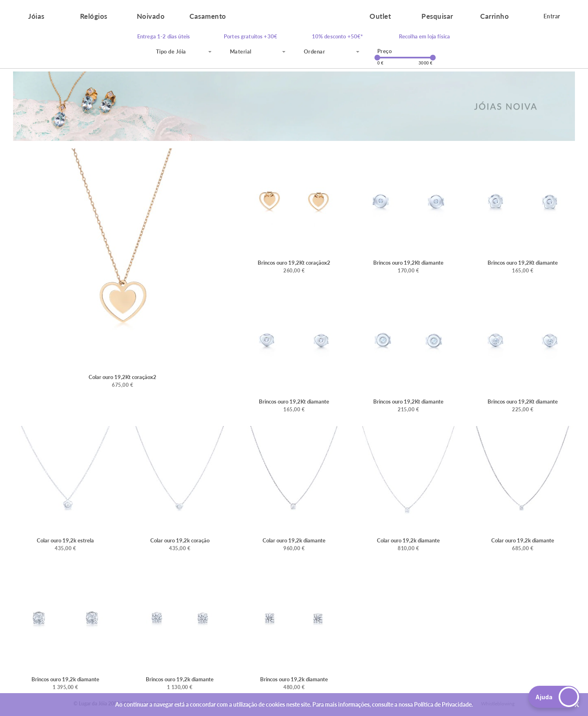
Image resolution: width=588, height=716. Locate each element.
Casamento (208, 16)
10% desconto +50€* (338, 37)
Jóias (36, 16)
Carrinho (494, 16)
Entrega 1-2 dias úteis (164, 37)
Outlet (380, 16)
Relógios (94, 16)
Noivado (151, 16)
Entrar (552, 16)
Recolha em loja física (424, 37)
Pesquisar (437, 16)
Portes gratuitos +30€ (251, 37)
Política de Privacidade (443, 704)
